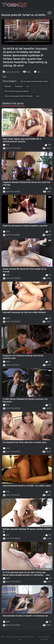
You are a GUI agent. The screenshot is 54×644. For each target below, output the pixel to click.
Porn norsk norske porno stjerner (17, 91)
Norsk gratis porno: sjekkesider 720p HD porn (20, 638)
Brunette (8, 86)
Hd (28, 86)
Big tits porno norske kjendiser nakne (34, 81)
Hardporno (19, 86)
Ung (38, 96)
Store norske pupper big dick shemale (19, 96)
